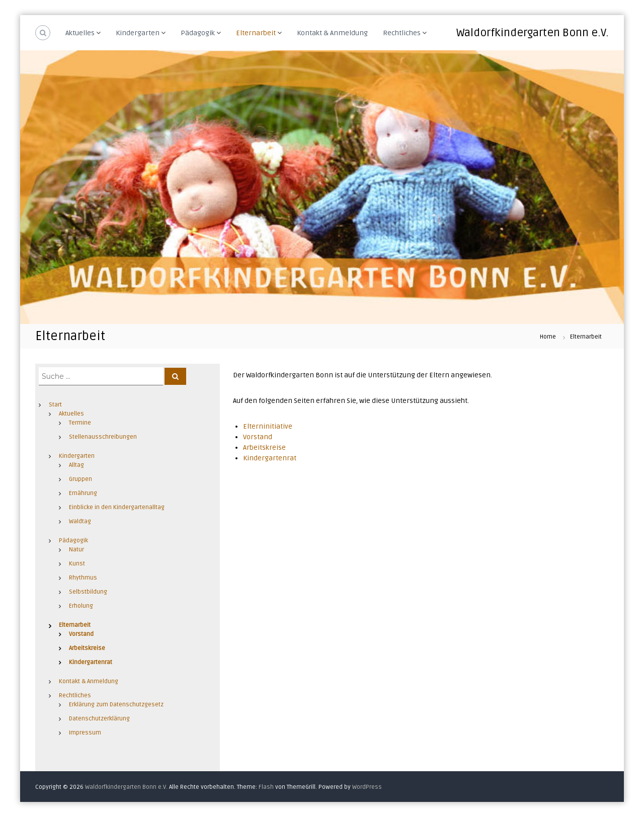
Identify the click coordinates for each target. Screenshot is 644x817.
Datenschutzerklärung (99, 719)
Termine (80, 423)
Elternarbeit (256, 33)
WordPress (367, 787)
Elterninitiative (268, 426)
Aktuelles (80, 33)
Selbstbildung (88, 592)
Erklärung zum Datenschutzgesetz (116, 705)
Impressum (85, 733)
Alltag (76, 465)
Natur (76, 550)
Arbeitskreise (264, 447)
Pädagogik (198, 33)
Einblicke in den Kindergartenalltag (117, 507)
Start (55, 405)
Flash (266, 787)
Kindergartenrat (270, 458)
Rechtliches (402, 33)
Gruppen (80, 479)
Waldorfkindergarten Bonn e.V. (533, 33)
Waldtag (80, 521)
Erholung (81, 606)
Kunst (77, 564)
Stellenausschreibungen (103, 437)
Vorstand (258, 437)
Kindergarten (138, 33)
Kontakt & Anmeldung (332, 33)
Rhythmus (83, 578)
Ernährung (83, 493)
